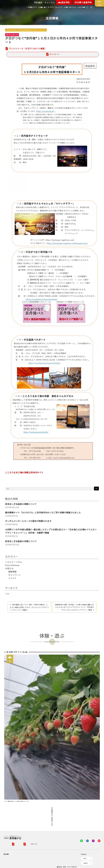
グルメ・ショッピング (11, 835)
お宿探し (33, 793)
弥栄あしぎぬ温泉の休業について (21, 541)
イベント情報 (35, 817)
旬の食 (12, 814)
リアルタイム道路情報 (37, 829)
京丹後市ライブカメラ (37, 821)
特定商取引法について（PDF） (15, 777)
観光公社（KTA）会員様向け (65, 787)
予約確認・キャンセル (44, 2)
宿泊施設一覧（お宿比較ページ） (45, 804)
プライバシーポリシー (24, 774)
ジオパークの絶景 (15, 797)
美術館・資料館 (14, 820)
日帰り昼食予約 (83, 2)
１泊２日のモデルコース (16, 827)
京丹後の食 (13, 839)
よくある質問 (35, 834)
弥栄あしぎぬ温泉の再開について (21, 504)
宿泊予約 (64, 2)
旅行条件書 (54, 774)
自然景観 (13, 807)
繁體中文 (86, 796)
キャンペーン (40, 30)
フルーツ (13, 817)
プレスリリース (62, 830)
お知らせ (9, 568)
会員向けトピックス (63, 802)
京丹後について (9, 793)
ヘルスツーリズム (14, 562)
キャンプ (7, 852)
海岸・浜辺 (13, 801)
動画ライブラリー (63, 838)
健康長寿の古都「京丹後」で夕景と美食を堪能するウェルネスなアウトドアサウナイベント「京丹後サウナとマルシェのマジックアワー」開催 (75, 607)
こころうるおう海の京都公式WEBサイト (24, 472)
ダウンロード (55, 54)
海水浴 (7, 848)
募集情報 (12, 572)
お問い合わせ (30, 777)
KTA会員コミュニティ (64, 793)
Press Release (25, 30)
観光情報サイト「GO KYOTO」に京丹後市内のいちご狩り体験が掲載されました (43, 512)
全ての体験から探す (52, 752)
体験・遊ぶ (8, 831)
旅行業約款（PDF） (43, 774)
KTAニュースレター (63, 806)
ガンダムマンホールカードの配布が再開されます (28, 521)
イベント (12, 578)
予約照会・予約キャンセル (43, 801)
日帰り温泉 (13, 810)
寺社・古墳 (13, 823)
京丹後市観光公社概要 (9, 774)
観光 (6, 844)
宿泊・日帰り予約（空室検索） (44, 797)
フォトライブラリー (63, 834)
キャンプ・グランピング (16, 804)
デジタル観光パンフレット (38, 825)
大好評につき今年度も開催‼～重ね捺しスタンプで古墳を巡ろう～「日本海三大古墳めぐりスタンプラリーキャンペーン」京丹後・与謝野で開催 (51, 531)
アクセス (33, 808)
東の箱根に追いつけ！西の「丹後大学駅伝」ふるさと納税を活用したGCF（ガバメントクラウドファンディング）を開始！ (29, 607)
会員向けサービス (63, 797)
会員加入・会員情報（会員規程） (67, 810)
